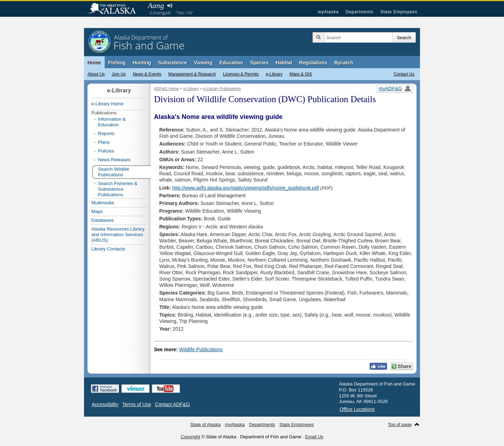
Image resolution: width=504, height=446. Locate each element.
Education (231, 63)
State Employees (399, 12)
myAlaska (328, 12)
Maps (97, 211)
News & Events (147, 74)
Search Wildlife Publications (114, 172)
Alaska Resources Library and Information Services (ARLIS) (118, 235)
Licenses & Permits (241, 74)
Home (94, 63)
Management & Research (192, 74)
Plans (104, 142)
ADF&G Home (167, 89)
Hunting (142, 63)
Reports (106, 133)
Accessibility (105, 404)
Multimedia (103, 203)
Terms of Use (136, 404)
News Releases (114, 160)
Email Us (314, 437)
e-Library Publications (222, 89)
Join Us (119, 74)
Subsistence (173, 63)
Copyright (190, 437)
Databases (103, 220)
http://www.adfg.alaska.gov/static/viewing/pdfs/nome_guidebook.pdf (246, 188)
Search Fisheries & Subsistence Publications (118, 189)
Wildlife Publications (201, 349)
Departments (359, 12)
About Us (96, 74)
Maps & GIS (301, 74)
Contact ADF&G (173, 404)
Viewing (203, 63)
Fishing (117, 63)
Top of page (400, 424)
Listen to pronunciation (170, 6)
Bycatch (344, 63)
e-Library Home (107, 104)
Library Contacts (108, 249)
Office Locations (357, 409)
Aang (156, 5)
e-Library (274, 74)
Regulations (313, 63)
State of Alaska (115, 9)
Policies (106, 151)
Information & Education (112, 122)
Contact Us (404, 74)
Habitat (284, 63)
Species (259, 63)
